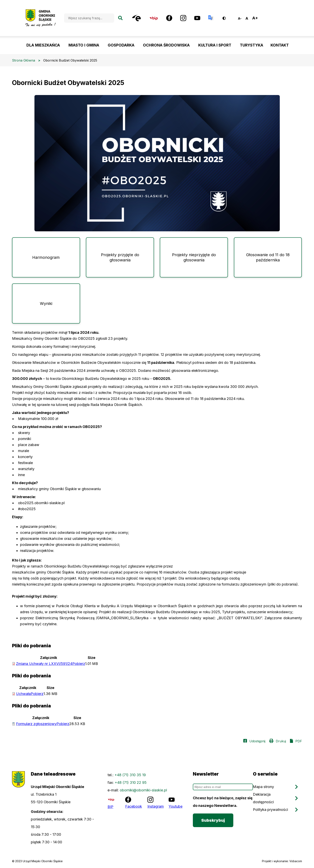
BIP (110, 807)
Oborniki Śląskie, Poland (279, 18)
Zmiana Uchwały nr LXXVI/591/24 (51, 664)
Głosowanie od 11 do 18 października (268, 257)
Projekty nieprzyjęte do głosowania (194, 257)
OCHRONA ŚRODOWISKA (166, 45)
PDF (299, 741)
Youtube (176, 806)
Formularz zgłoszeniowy (43, 724)
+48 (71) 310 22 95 (131, 783)
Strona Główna (24, 60)
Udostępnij (257, 741)
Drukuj (281, 741)
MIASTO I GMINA (84, 45)
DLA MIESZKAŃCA (43, 45)
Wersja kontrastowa (227, 17)
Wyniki (46, 303)
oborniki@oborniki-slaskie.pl (143, 790)
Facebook (134, 806)
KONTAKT (280, 45)
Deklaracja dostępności (263, 798)
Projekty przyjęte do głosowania (120, 257)
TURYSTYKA (252, 45)
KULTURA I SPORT (215, 45)
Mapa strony (263, 787)
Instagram (156, 806)
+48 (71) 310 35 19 (130, 775)
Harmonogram (46, 257)
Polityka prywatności (270, 810)
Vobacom (296, 861)
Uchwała (30, 694)
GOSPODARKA (121, 45)
